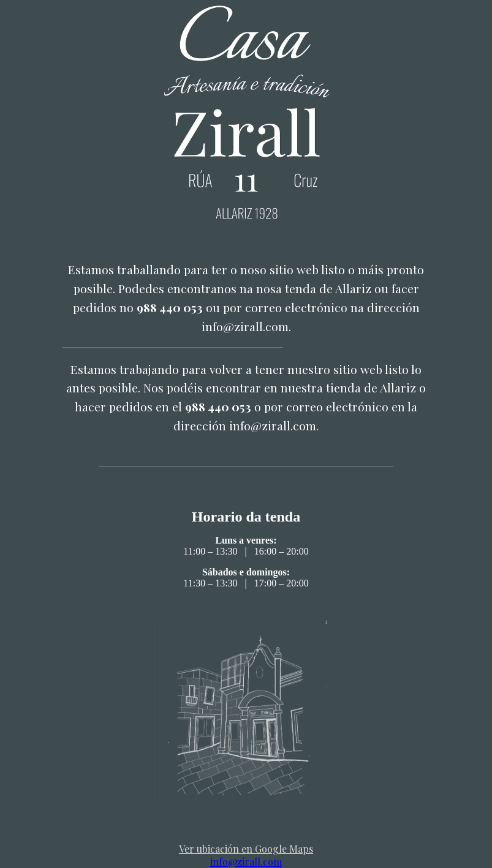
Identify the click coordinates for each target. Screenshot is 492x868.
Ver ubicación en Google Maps (246, 849)
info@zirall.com (246, 862)
